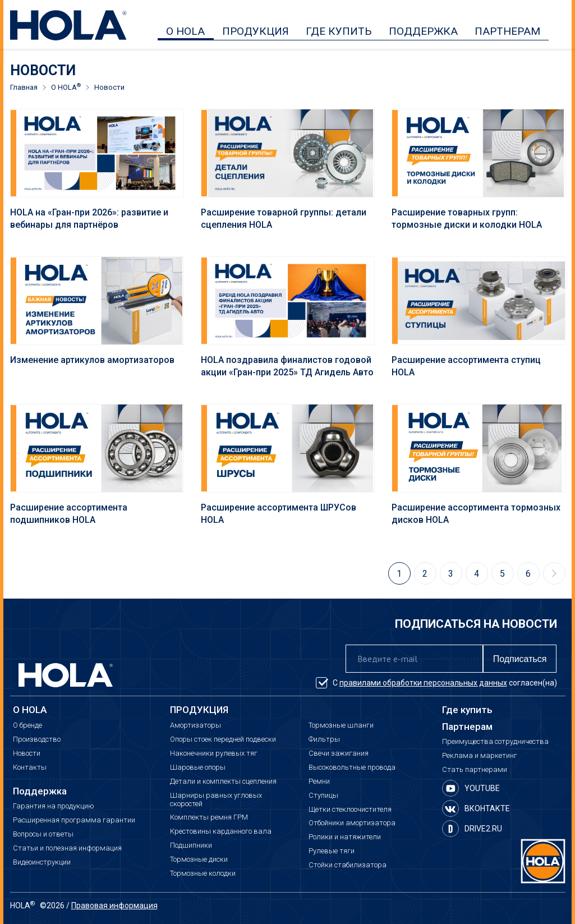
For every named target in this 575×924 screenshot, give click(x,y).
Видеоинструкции (42, 862)
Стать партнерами (475, 770)
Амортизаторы (196, 725)
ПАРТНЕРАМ (507, 31)
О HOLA (185, 31)
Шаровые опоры (198, 767)
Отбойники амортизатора (352, 823)
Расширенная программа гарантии (74, 820)
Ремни (319, 782)
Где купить (467, 710)
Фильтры (324, 739)
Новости (27, 753)
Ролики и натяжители (345, 837)
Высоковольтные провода (352, 767)
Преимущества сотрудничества (495, 742)
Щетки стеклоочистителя (350, 810)
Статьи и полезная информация (67, 848)
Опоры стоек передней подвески (223, 739)
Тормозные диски (199, 859)
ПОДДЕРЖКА (423, 31)
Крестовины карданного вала (221, 831)
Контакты (30, 767)
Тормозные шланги (341, 725)
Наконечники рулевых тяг (214, 753)
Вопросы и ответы (43, 834)
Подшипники (191, 845)
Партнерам (467, 727)
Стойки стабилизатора (348, 865)
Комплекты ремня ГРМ (209, 817)
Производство (37, 739)
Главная (24, 88)
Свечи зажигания (339, 753)
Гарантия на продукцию (54, 806)
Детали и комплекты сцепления (223, 782)
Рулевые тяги (332, 851)
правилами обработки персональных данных (423, 683)
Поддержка (40, 791)
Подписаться (520, 659)
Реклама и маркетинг (480, 756)
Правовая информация (114, 905)
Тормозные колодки (203, 874)
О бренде (27, 725)
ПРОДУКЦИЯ (256, 31)
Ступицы (323, 796)
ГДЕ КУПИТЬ (339, 31)
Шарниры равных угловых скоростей (216, 800)
